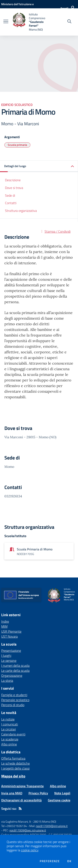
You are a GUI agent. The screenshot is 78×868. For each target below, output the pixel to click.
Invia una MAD (12, 793)
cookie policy (30, 850)
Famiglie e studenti (14, 695)
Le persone (9, 661)
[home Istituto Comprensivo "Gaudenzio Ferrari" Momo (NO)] (32, 22)
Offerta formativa (13, 758)
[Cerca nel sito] (69, 22)
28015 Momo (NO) (45, 821)
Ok (69, 861)
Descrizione (13, 180)
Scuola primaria (17, 145)
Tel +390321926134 (14, 826)
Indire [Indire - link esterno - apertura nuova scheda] (5, 621)
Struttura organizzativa (21, 211)
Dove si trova (14, 188)
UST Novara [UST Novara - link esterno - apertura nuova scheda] (9, 636)
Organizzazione (12, 676)
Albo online (9, 744)
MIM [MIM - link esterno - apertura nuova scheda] (4, 626)
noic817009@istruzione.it (52, 826)
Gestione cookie (59, 800)
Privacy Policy (38, 793)
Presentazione (11, 651)
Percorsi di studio (13, 705)
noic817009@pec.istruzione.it (28, 830)
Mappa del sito (13, 776)
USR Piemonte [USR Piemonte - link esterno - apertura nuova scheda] (11, 631)
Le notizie (8, 719)
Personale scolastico (15, 700)
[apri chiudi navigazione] (6, 22)
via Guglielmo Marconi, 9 (16, 821)
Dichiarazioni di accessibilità (21, 800)
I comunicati (10, 724)
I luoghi (6, 656)
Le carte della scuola (15, 671)
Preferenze (50, 861)
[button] (39, 166)
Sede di (10, 195)
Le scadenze (10, 739)
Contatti (11, 203)
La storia (7, 680)
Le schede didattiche (15, 763)
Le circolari (9, 729)
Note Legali (62, 793)
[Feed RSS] (20, 808)
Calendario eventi (13, 734)
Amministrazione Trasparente (22, 786)
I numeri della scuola (15, 666)
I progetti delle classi (15, 768)
